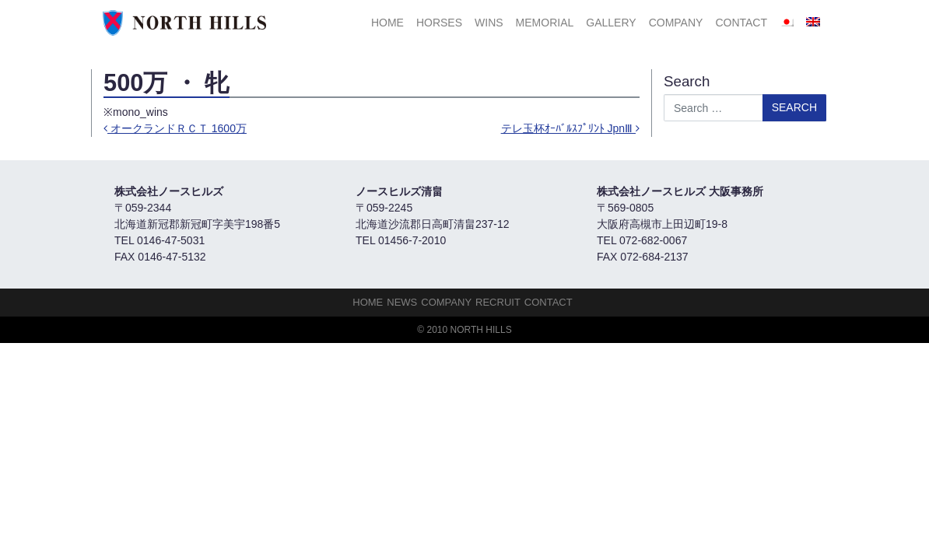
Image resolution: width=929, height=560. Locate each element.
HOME (387, 23)
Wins (489, 23)
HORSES (439, 23)
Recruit (498, 302)
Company (676, 23)
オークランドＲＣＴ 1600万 (175, 128)
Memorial (545, 23)
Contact (741, 23)
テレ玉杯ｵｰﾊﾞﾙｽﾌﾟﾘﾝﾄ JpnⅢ (570, 128)
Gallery (611, 23)
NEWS (402, 302)
